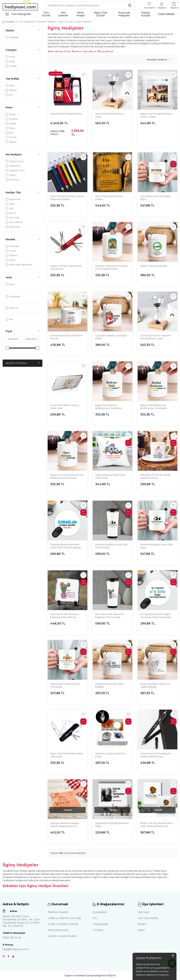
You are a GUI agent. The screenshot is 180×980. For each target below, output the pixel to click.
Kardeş (11, 123)
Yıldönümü (13, 166)
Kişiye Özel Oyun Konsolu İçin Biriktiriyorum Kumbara (67, 476)
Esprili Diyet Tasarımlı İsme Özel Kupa (65, 685)
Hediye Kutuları (146, 14)
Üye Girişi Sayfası (148, 918)
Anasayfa (9, 22)
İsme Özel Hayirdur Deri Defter (109, 198)
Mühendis (12, 246)
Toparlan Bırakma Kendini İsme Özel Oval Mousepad (65, 546)
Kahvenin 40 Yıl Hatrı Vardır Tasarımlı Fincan (155, 476)
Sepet (141, 930)
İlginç (10, 204)
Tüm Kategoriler (18, 14)
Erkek (10, 57)
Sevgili (11, 114)
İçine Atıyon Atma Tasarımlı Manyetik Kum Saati (155, 337)
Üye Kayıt (144, 912)
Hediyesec (12, 37)
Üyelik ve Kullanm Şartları (63, 924)
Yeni (9, 319)
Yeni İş (11, 213)
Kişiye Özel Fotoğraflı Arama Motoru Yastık (156, 115)
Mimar (11, 251)
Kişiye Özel (13, 199)
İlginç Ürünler (66, 22)
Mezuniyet (13, 227)
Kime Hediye (81, 14)
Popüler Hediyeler (47, 22)
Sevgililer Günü (15, 170)
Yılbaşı (11, 175)
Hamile (11, 137)
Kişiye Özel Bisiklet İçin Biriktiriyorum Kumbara (153, 407)
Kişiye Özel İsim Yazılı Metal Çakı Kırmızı (66, 267)
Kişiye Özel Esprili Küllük (154, 266)
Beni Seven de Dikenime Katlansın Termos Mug (110, 616)
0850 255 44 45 (12, 938)
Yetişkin (11, 90)
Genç (10, 85)
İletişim (142, 924)
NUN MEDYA (109, 975)
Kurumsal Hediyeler (124, 14)
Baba (10, 128)
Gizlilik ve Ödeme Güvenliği (64, 918)
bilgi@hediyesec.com (16, 949)
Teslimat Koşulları (58, 912)
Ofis (9, 208)
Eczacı (11, 260)
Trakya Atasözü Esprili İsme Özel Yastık (110, 476)
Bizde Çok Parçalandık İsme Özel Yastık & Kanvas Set (156, 825)
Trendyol (98, 930)
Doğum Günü (15, 161)
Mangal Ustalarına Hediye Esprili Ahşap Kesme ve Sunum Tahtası (65, 825)
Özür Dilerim (14, 222)
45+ (9, 95)
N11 (95, 918)
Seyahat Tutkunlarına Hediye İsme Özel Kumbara (112, 267)
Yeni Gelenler (63, 14)
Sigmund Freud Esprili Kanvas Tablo (112, 825)
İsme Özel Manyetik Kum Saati (110, 115)
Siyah (10, 284)
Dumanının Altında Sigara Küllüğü (110, 685)
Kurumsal (12, 180)
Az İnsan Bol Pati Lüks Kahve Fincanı (66, 337)
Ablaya (11, 142)
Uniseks (11, 66)
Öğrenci (12, 255)
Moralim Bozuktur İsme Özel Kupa (156, 546)
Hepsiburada (100, 924)
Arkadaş (12, 119)
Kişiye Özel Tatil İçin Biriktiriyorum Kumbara (108, 407)
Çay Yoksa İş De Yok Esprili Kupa (155, 198)
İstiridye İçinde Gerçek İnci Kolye (110, 755)
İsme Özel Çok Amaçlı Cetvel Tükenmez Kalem (67, 198)
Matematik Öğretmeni (19, 264)
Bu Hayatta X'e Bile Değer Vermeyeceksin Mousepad (156, 616)
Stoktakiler (13, 296)
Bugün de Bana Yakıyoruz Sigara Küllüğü (155, 685)
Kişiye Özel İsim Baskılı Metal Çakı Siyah (66, 755)
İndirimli (12, 308)
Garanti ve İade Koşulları (62, 936)
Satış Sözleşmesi (58, 930)
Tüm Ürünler (46, 14)
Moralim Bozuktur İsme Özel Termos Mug (111, 546)
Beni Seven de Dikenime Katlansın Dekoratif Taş (65, 616)
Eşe (9, 133)
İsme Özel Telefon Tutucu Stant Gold (65, 407)
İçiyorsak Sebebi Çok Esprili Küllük (111, 337)
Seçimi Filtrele (22, 363)
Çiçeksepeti (100, 912)
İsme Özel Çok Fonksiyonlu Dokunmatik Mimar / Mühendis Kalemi (156, 755)
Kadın (10, 61)
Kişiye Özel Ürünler (101, 14)
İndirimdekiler (166, 14)
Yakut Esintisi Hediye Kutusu (66, 114)
